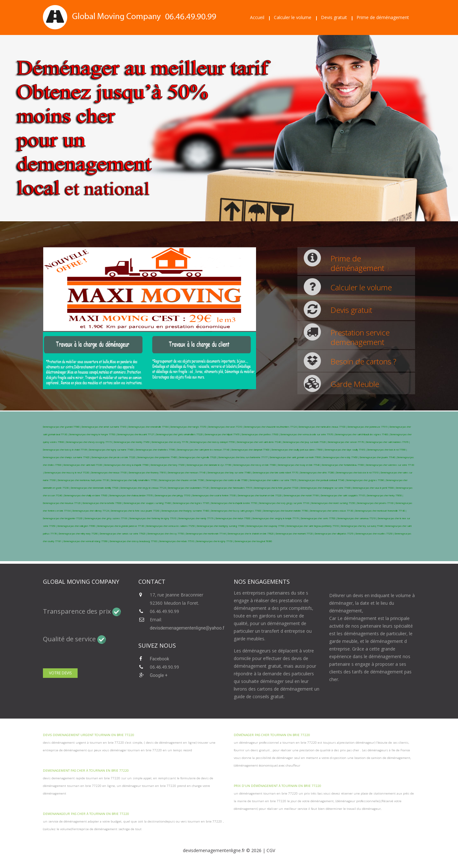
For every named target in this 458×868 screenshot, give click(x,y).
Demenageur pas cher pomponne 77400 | (158, 457)
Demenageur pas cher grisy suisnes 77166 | (107, 518)
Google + (159, 675)
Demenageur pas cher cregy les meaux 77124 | (144, 488)
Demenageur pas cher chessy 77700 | (167, 534)
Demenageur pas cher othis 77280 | (318, 473)
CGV (271, 850)
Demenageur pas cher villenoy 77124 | (92, 511)
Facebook (160, 659)
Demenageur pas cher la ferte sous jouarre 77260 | (136, 511)
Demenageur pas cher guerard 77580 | (62, 427)
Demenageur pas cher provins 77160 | (376, 503)
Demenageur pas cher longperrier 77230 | (64, 518)
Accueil (257, 17)
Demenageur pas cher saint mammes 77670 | (388, 442)
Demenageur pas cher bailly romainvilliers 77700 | (135, 480)
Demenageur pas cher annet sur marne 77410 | (105, 427)
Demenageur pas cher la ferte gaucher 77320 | (277, 488)
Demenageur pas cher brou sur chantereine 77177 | (244, 457)
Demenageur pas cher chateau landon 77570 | (132, 496)
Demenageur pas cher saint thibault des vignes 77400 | (363, 434)
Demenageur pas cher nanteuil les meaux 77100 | (323, 427)
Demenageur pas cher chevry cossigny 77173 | (90, 442)
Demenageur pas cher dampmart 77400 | (252, 450)
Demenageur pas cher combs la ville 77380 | (228, 480)
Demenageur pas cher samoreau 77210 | (358, 518)
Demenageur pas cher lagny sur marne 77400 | (112, 450)
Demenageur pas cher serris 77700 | (319, 518)
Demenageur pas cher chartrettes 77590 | (156, 450)
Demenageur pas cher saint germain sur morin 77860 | (296, 457)
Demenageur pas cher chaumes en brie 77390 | (183, 480)
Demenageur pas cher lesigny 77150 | (215, 541)
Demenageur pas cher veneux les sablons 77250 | (172, 526)
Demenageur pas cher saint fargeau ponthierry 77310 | (314, 526)
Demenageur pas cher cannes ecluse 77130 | (333, 511)
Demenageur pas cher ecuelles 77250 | (375, 534)
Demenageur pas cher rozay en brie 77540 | (300, 465)
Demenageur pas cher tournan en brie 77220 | (261, 496)
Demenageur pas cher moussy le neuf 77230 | (68, 473)
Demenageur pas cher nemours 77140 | (188, 473)
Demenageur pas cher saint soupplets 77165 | (344, 496)
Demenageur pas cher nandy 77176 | (197, 518)
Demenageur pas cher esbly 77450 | (341, 457)
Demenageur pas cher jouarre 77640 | (378, 457)
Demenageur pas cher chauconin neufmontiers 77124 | (271, 427)
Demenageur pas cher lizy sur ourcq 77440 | (363, 526)
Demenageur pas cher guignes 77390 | (366, 480)
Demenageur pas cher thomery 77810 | (148, 473)
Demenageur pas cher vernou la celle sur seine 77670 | (308, 434)
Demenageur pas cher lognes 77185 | (192, 503)
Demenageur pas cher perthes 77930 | (261, 434)
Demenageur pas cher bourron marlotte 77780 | (287, 511)
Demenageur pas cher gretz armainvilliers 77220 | (180, 434)
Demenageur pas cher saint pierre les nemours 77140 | (204, 450)
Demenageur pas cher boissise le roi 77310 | (358, 473)
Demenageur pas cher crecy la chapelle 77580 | (128, 465)
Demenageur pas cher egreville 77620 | (199, 457)
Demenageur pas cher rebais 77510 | (178, 541)
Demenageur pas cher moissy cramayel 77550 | (214, 442)
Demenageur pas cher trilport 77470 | (223, 434)
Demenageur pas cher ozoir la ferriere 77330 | (215, 496)
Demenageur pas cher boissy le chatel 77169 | (66, 450)
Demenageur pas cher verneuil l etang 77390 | (87, 541)
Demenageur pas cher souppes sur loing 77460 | (148, 503)
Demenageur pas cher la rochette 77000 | (103, 503)
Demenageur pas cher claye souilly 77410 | (346, 450)
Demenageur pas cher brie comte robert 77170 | (277, 473)
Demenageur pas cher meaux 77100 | (110, 473)
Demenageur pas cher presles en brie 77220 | (114, 457)
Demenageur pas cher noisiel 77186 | (302, 496)
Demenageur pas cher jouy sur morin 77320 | (305, 442)
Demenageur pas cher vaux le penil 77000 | (374, 488)
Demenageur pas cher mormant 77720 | (295, 534)
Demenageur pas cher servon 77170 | (347, 442)
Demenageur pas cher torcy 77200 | (169, 465)
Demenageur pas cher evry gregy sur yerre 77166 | (285, 503)
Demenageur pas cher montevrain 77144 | (207, 534)
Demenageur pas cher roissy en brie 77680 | (256, 465)
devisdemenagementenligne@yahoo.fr (188, 628)
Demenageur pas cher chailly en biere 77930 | (87, 496)
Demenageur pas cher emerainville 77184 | (149, 427)
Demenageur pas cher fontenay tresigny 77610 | (154, 518)
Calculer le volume (293, 17)
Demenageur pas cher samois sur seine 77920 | (124, 534)
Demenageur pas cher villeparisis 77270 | (335, 534)
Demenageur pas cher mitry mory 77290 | (79, 534)
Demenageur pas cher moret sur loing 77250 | (334, 503)
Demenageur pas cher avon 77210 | (226, 427)
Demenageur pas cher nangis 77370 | (189, 427)
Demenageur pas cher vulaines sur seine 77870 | (274, 480)
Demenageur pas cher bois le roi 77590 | (387, 450)
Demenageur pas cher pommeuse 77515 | (369, 427)
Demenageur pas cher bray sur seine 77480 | (230, 473)
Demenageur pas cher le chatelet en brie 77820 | (252, 534)
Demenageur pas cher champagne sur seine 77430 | (327, 488)
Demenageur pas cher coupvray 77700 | (267, 526)
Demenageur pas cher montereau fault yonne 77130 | (84, 480)
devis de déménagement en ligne (170, 743)
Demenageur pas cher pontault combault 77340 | (323, 480)
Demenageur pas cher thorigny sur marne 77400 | (186, 511)
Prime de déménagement (383, 17)
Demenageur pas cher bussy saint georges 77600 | (237, 511)
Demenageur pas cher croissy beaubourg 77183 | (135, 541)
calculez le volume (57, 829)
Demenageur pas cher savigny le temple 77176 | (277, 518)
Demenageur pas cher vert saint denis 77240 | (260, 442)
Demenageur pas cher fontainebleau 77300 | (344, 465)
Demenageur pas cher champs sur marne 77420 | (67, 457)
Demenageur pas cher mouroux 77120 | (63, 503)
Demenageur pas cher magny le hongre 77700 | (93, 434)
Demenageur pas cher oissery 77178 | (171, 442)
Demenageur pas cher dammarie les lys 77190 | (210, 465)
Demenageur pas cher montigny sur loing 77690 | (222, 526)
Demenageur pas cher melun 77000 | (234, 518)
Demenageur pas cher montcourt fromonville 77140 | (381, 511)
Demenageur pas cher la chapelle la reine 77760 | (235, 503)
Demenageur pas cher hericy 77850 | (385, 496)
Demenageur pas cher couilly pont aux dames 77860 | (298, 450)
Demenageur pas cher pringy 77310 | (174, 496)
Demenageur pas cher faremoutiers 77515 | (232, 488)
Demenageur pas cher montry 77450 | (133, 442)
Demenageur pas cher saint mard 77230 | (84, 465)
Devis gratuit (334, 17)
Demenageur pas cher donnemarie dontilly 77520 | (96, 488)
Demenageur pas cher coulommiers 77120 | (189, 488)
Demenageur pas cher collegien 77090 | (77, 526)
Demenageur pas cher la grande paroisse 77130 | (122, 526)
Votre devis (60, 673)
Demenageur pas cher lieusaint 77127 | (137, 434)
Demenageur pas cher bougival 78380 (253, 541)
